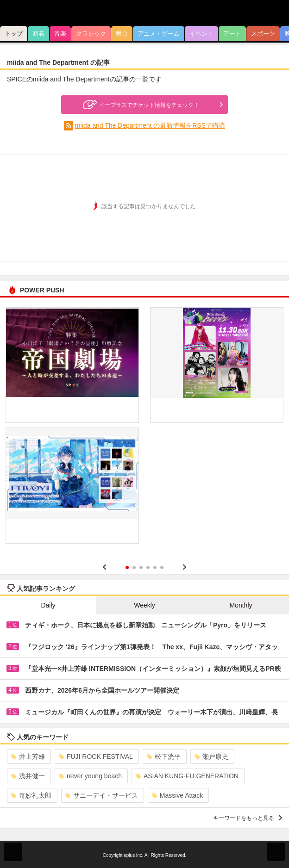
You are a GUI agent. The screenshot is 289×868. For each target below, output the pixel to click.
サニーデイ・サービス (102, 795)
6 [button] (162, 567)
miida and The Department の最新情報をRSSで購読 (150, 125)
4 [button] (148, 567)
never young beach (90, 776)
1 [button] (127, 567)
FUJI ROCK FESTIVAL (96, 756)
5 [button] (155, 567)
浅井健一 (28, 776)
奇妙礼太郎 (31, 795)
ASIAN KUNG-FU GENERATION (187, 776)
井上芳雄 (28, 756)
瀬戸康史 (211, 756)
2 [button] (134, 567)
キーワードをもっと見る (248, 818)
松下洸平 (164, 756)
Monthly (241, 605)
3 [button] (141, 567)
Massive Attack (177, 795)
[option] (144, 429)
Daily (48, 605)
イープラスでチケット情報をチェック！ (140, 105)
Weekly (144, 605)
